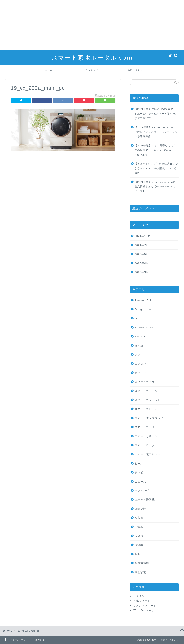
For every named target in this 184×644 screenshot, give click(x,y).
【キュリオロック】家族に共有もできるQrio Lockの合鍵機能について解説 (156, 168)
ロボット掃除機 (145, 500)
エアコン (140, 364)
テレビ (139, 472)
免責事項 (40, 640)
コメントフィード (145, 606)
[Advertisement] (92, 25)
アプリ (139, 355)
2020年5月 (142, 254)
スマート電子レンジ (148, 454)
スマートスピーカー (148, 409)
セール (139, 463)
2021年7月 (142, 245)
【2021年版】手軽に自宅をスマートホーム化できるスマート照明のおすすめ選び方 (156, 114)
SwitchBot (142, 336)
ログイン (139, 596)
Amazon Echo (144, 300)
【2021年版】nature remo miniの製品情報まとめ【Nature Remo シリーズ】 (155, 187)
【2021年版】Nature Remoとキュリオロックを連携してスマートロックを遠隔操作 (156, 132)
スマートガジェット (148, 400)
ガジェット (142, 373)
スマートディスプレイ (149, 418)
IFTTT (139, 318)
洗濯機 (139, 545)
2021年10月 (143, 236)
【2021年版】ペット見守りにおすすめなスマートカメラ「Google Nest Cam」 (155, 150)
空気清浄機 (142, 563)
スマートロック (145, 445)
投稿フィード (142, 601)
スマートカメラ (145, 382)
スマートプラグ (145, 427)
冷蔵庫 (139, 518)
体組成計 (140, 509)
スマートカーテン (146, 391)
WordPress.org (143, 610)
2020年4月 (142, 263)
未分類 (139, 536)
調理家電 (140, 572)
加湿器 (139, 527)
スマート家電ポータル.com (92, 57)
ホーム (49, 70)
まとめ (139, 346)
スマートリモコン (146, 436)
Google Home (144, 309)
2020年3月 (142, 272)
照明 (137, 554)
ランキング (92, 70)
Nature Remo (144, 327)
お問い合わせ (135, 70)
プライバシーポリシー (19, 640)
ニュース (140, 482)
